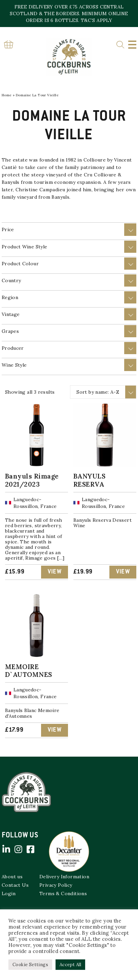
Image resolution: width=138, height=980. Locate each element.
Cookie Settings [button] (30, 965)
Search (120, 45)
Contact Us (15, 885)
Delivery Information (64, 877)
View (55, 572)
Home (7, 95)
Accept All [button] (70, 965)
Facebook (30, 849)
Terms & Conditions (63, 893)
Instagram (18, 849)
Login (9, 893)
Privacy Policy (56, 885)
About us (12, 877)
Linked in (6, 849)
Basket (8, 44)
